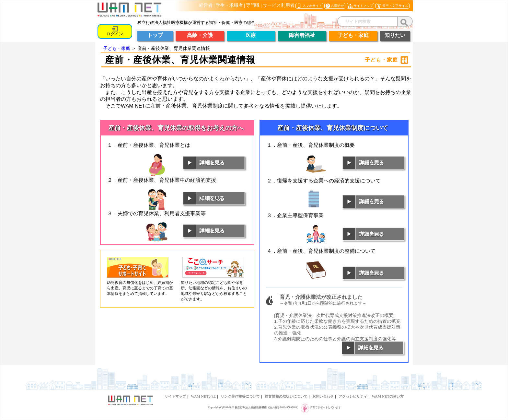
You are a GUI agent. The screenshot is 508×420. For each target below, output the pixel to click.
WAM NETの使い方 (388, 396)
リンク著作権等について (240, 396)
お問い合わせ (323, 396)
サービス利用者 (279, 5)
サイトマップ (175, 396)
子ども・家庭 (117, 48)
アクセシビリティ (353, 396)
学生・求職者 (229, 5)
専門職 (253, 5)
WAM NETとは (203, 396)
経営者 (206, 5)
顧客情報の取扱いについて (286, 396)
